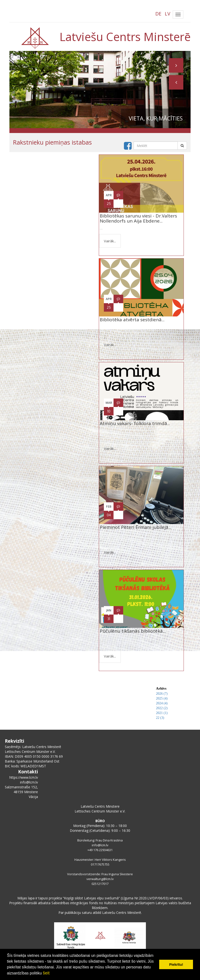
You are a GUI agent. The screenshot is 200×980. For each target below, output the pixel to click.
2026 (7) (162, 694)
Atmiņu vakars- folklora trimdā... (135, 426)
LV (168, 14)
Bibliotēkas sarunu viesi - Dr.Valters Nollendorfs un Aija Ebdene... (138, 218)
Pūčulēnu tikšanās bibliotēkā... (133, 633)
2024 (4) (162, 703)
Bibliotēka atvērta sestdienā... (132, 322)
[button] (176, 82)
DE (158, 14)
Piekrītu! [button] (176, 965)
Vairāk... (110, 241)
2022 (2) (162, 708)
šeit (46, 973)
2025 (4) (162, 698)
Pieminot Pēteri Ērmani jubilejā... (136, 530)
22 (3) (160, 718)
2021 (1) (162, 713)
